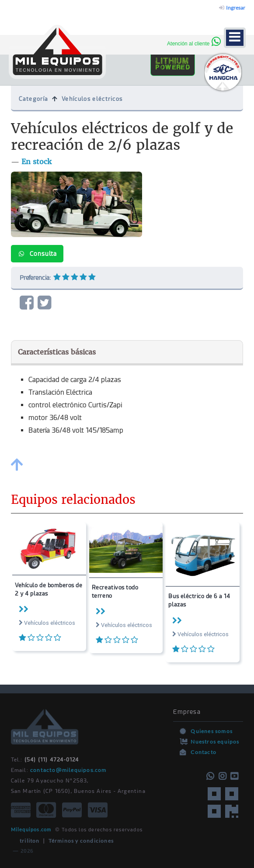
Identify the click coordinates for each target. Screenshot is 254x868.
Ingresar (232, 8)
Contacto (204, 752)
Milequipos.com (31, 829)
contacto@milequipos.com (68, 770)
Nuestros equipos (215, 742)
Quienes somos (212, 731)
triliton (25, 841)
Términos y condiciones (81, 841)
